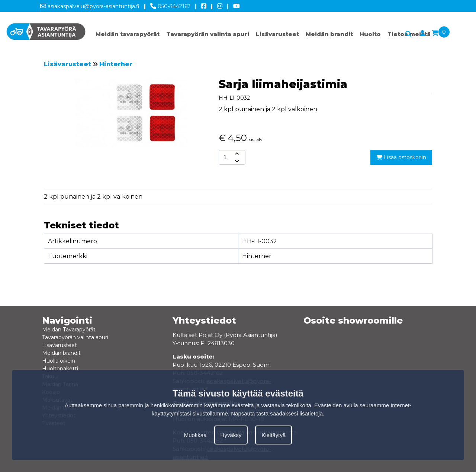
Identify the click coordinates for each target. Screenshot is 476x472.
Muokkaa (195, 435)
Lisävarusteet (277, 34)
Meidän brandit (329, 34)
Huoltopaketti (60, 369)
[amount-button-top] (236, 154)
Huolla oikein (59, 361)
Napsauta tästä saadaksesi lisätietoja (277, 413)
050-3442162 (170, 5)
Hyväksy (231, 435)
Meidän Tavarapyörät (69, 330)
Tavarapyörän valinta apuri (208, 34)
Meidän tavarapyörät (128, 34)
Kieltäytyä (274, 435)
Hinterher (116, 64)
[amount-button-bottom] (236, 161)
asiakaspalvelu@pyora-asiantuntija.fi (90, 5)
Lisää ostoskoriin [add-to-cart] (401, 157)
